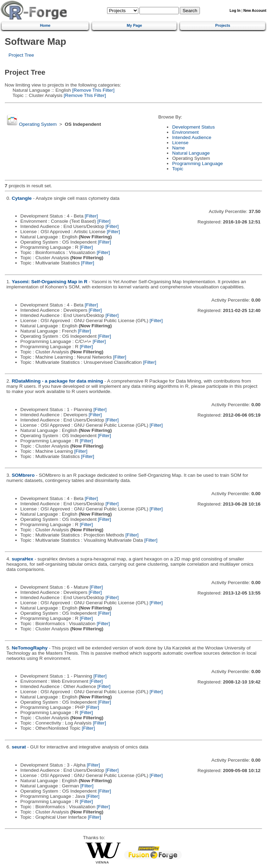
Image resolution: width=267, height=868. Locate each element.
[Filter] (91, 216)
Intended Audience (192, 137)
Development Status (193, 127)
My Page (135, 25)
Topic (178, 169)
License (180, 143)
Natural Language (191, 153)
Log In (235, 11)
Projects (223, 25)
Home (45, 25)
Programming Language (197, 163)
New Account (255, 11)
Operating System (38, 124)
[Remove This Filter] (93, 90)
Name (178, 148)
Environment (185, 132)
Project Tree (21, 55)
